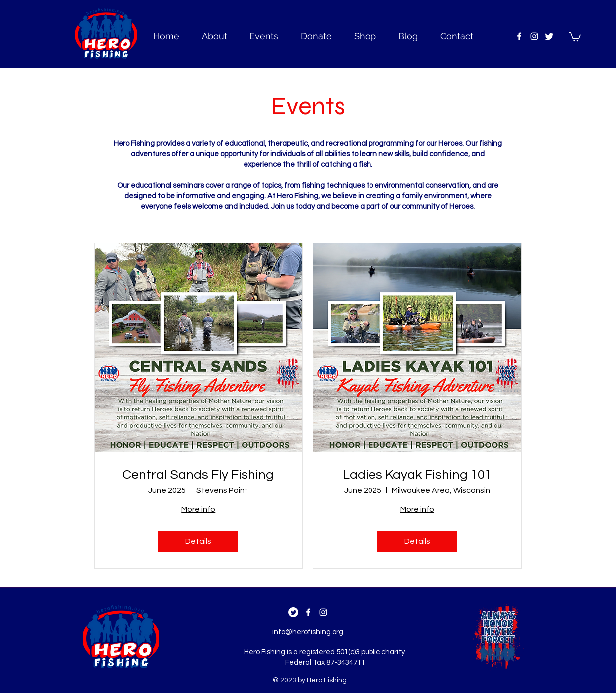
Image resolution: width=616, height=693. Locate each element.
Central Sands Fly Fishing (198, 475)
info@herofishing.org (308, 632)
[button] (575, 36)
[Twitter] (549, 36)
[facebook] (519, 36)
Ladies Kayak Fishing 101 (417, 475)
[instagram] (534, 36)
